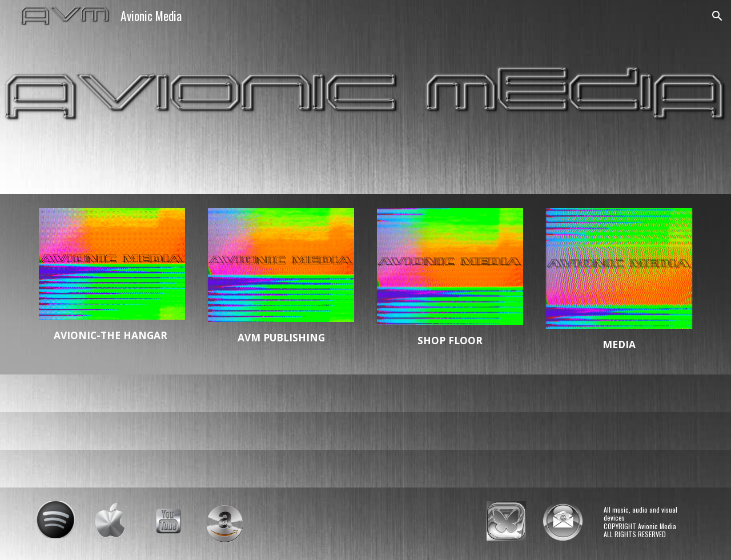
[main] (112, 336)
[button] (717, 16)
